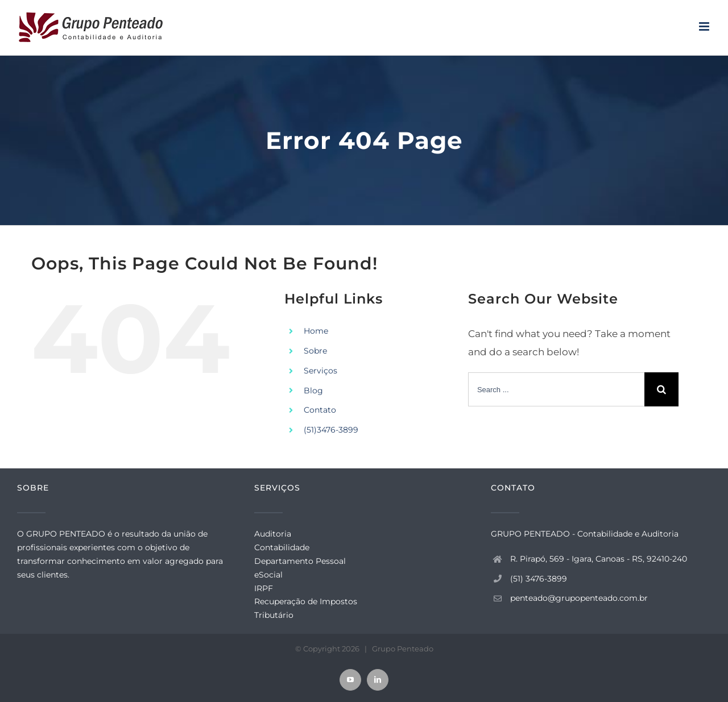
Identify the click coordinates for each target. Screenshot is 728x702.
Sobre (315, 351)
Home (316, 331)
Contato (320, 410)
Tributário (274, 615)
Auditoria (273, 534)
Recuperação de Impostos (306, 601)
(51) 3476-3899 (539, 579)
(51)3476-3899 (331, 430)
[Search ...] (556, 389)
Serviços (320, 371)
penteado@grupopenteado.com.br (579, 598)
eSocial (268, 575)
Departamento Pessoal (300, 561)
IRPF (264, 588)
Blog (313, 391)
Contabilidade (282, 547)
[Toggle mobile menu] (705, 26)
